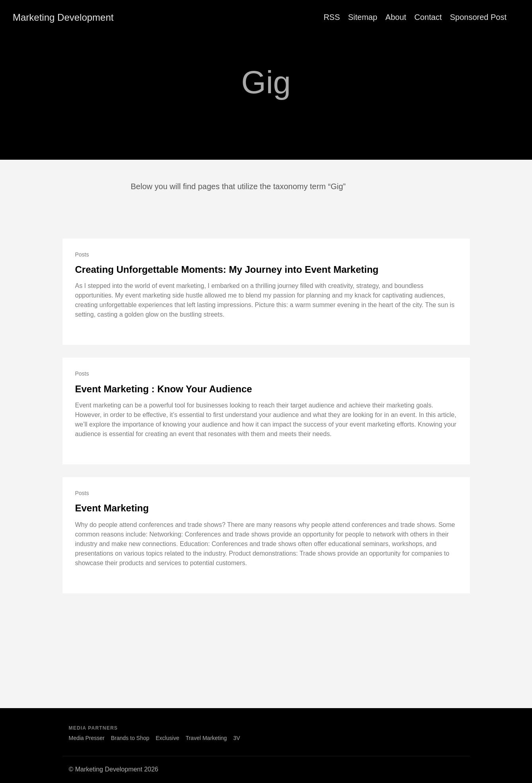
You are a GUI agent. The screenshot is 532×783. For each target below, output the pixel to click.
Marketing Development (63, 17)
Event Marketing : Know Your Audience (164, 389)
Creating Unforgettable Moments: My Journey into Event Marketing (227, 269)
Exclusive (167, 738)
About (396, 17)
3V (237, 738)
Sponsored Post (478, 17)
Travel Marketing (206, 738)
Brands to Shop (130, 738)
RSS (332, 17)
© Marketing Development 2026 (114, 769)
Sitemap (363, 17)
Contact (428, 17)
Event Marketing (112, 508)
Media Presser (87, 738)
